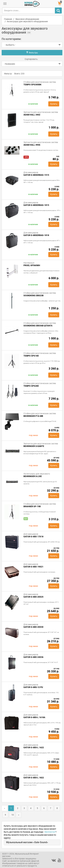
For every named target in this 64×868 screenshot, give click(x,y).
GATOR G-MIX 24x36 (33, 657)
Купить (54, 104)
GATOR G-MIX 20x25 (33, 597)
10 (13, 815)
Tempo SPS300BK (32, 85)
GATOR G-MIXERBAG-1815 (36, 205)
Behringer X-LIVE (33, 476)
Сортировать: (31, 59)
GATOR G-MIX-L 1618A (34, 717)
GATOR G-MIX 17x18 (33, 537)
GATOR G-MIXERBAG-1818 (36, 235)
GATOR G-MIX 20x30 (33, 627)
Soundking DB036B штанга (38, 326)
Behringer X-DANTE (34, 446)
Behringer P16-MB (33, 416)
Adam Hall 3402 (32, 115)
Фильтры (32, 53)
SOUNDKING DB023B (33, 295)
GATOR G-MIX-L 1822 (34, 778)
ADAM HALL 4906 (32, 145)
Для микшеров (31, 172)
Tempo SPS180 (31, 356)
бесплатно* (50, 832)
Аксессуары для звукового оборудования (27, 21)
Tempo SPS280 (31, 386)
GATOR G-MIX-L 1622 (34, 747)
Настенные (29, 263)
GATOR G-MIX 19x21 (33, 567)
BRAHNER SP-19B (32, 506)
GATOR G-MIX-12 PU (33, 687)
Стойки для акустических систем (40, 82)
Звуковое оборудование (27, 19)
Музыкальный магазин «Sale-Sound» (27, 842)
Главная (8, 19)
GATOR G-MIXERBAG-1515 (36, 175)
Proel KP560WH (32, 265)
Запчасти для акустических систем (41, 112)
